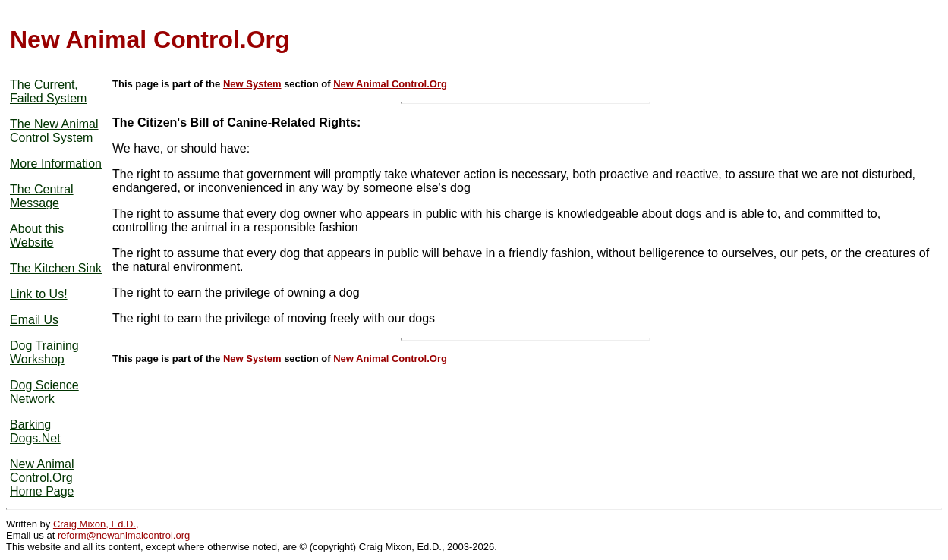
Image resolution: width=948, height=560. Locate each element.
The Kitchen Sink (56, 268)
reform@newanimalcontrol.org (124, 535)
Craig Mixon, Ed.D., (96, 524)
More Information (56, 164)
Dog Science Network (44, 392)
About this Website (37, 236)
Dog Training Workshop (44, 352)
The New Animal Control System (54, 131)
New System (252, 84)
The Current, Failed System (48, 91)
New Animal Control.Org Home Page (42, 478)
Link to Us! (39, 294)
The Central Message (42, 196)
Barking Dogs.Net (35, 431)
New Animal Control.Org (390, 84)
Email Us (34, 320)
